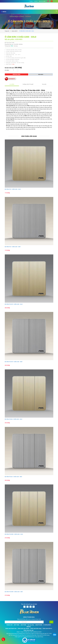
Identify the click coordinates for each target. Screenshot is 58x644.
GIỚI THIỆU (17, 625)
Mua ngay (41, 74)
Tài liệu (31, 1)
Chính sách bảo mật (28, 630)
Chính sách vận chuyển (23, 629)
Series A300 (14, 31)
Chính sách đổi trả (47, 629)
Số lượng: (7, 70)
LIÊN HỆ (28, 627)
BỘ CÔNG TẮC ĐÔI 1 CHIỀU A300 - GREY (14, 362)
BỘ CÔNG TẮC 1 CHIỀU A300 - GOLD (13, 189)
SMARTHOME (39, 625)
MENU (4, 12)
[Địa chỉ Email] (24, 622)
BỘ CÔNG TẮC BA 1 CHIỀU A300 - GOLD (14, 419)
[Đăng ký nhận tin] (51, 622)
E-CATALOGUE (47, 625)
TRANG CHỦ (9, 625)
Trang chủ (7, 31)
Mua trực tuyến (42, 1)
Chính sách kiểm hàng (36, 629)
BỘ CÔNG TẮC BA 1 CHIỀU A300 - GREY (13, 477)
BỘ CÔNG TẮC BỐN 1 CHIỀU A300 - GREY (14, 592)
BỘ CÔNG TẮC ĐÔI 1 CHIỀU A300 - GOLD (14, 304)
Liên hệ (36, 1)
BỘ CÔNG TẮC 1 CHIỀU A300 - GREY (13, 247)
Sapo (42, 637)
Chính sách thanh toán (11, 629)
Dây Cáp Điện (31, 625)
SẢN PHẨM (23, 625)
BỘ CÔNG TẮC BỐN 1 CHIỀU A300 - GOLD (14, 534)
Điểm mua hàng (17, 74)
